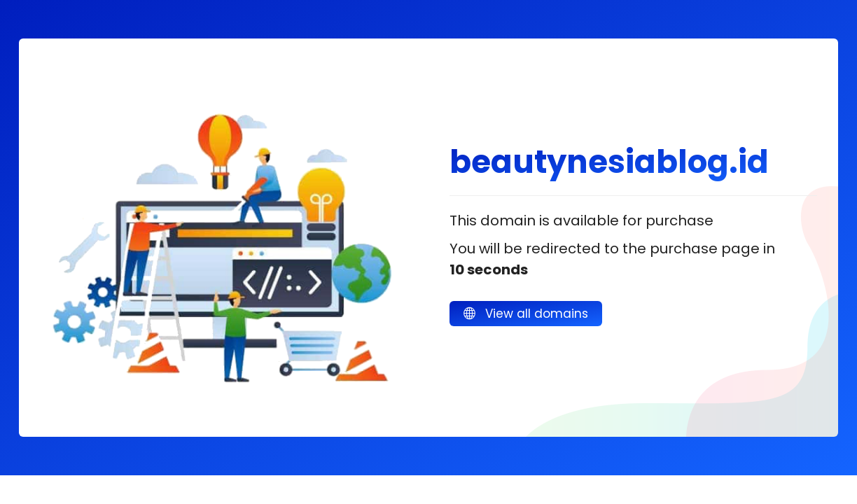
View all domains (526, 314)
